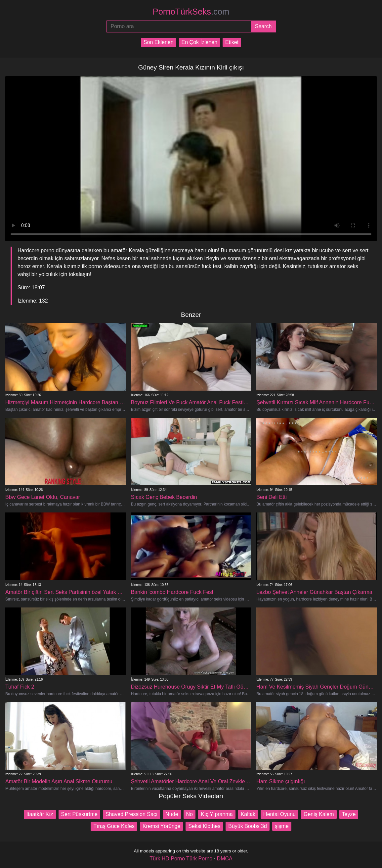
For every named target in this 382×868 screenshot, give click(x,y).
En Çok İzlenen (200, 42)
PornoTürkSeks (191, 12)
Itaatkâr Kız (40, 814)
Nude (172, 814)
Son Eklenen (159, 42)
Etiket (232, 42)
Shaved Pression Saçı (131, 814)
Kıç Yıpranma (217, 814)
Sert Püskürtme (79, 814)
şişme (282, 826)
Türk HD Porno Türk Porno (181, 859)
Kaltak (248, 814)
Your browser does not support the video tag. (191, 159)
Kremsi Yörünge (161, 826)
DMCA (225, 859)
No (190, 814)
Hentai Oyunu (279, 814)
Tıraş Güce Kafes (114, 826)
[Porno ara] (179, 26)
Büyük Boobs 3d (248, 826)
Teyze (349, 814)
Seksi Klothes (204, 826)
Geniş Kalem (319, 814)
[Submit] (263, 26)
